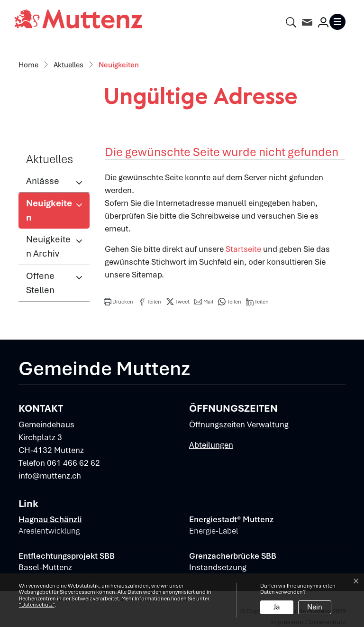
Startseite (243, 249)
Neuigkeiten (57, 213)
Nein (315, 607)
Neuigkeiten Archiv (48, 246)
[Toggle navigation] (339, 22)
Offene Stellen (40, 283)
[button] (118, 302)
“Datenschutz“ (37, 605)
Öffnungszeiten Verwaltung (239, 424)
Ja (277, 607)
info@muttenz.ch (50, 476)
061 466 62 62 (73, 463)
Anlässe (43, 181)
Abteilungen (211, 445)
